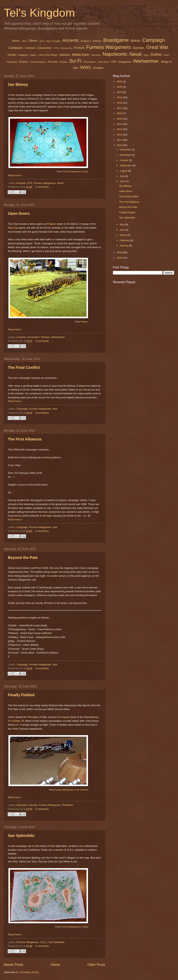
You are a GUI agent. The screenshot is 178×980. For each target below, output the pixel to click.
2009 (120, 252)
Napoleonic (115, 54)
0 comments (42, 187)
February (125, 240)
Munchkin (96, 55)
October (124, 160)
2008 (120, 258)
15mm (16, 41)
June (123, 181)
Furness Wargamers (108, 47)
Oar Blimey (18, 84)
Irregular (65, 717)
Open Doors (19, 213)
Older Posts (96, 965)
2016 (120, 113)
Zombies (98, 68)
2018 (120, 103)
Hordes (12, 55)
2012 (120, 135)
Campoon (15, 48)
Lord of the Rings (48, 55)
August (124, 171)
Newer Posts (14, 965)
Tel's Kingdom (39, 13)
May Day (13, 228)
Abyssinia (22, 805)
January (124, 246)
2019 (120, 97)
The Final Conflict (24, 367)
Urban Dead (103, 62)
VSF (114, 62)
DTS (56, 48)
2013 (120, 129)
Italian (33, 55)
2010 (120, 145)
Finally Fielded (21, 695)
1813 (24, 41)
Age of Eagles (53, 41)
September (126, 165)
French (79, 48)
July (122, 176)
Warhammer (58, 337)
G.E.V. (44, 942)
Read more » (15, 175)
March (123, 235)
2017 (120, 108)
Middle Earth (81, 55)
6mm (42, 41)
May (122, 224)
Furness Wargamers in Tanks (74, 927)
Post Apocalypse (38, 62)
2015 (120, 119)
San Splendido (21, 836)
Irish (55, 409)
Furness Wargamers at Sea (75, 171)
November (126, 155)
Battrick (97, 41)
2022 (120, 92)
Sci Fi (75, 61)
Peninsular (12, 62)
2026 (120, 82)
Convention (44, 48)
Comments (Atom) (29, 972)
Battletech (86, 41)
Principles (68, 805)
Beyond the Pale (23, 558)
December (126, 150)
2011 (120, 140)
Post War (53, 62)
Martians (65, 55)
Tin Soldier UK (16, 721)
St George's (90, 62)
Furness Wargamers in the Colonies (71, 790)
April (122, 230)
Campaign (22, 409)
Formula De (66, 48)
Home (55, 965)
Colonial (30, 48)
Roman (63, 62)
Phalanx (24, 62)
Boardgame (116, 40)
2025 (120, 87)
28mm (33, 41)
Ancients (71, 40)
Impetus (23, 55)
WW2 (85, 67)
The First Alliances (25, 439)
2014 (120, 124)
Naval (60, 183)
